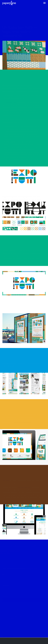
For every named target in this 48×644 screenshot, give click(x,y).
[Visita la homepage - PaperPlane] (9, 3)
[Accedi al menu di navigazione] (44, 3)
